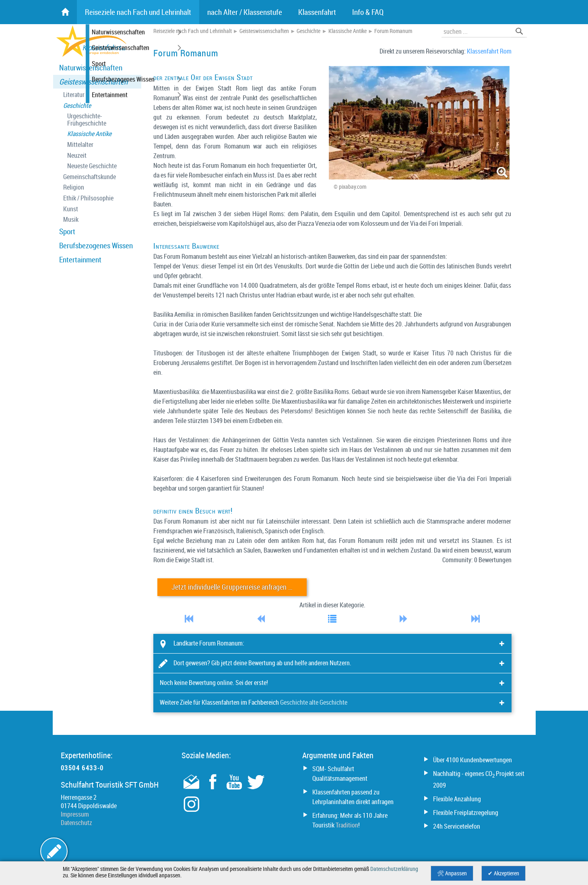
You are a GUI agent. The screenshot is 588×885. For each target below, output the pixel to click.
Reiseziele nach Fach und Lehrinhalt (193, 31)
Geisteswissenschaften (93, 82)
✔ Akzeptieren (503, 873)
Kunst (71, 209)
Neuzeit (77, 156)
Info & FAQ (368, 12)
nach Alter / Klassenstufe (245, 12)
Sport (67, 231)
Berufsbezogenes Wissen (96, 245)
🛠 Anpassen (452, 873)
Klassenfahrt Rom (489, 51)
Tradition (347, 825)
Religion (74, 187)
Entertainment (80, 260)
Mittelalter (80, 145)
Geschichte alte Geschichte (314, 702)
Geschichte (77, 106)
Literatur (74, 95)
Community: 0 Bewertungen (477, 560)
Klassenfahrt (317, 12)
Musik (71, 220)
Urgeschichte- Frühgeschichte (87, 120)
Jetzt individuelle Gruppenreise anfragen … (232, 587)
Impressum (75, 814)
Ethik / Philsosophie (88, 198)
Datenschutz (76, 823)
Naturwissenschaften (91, 68)
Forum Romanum (393, 31)
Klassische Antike (89, 134)
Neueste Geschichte (92, 166)
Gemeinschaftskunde (90, 177)
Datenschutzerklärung (394, 869)
